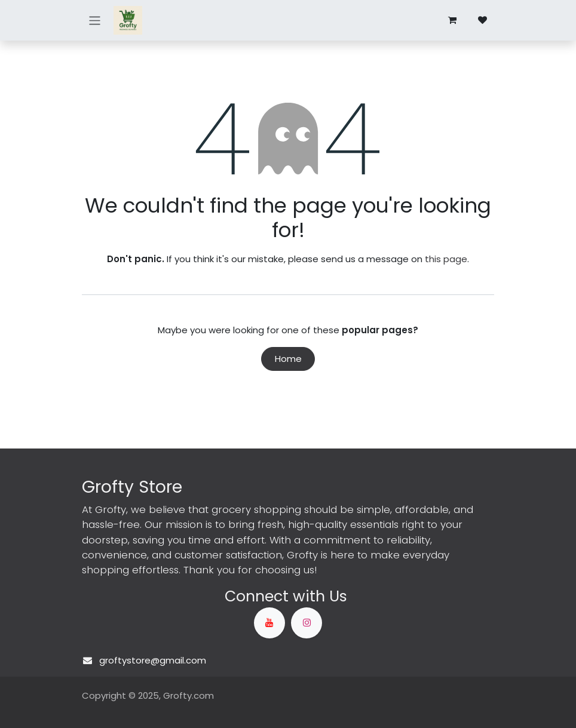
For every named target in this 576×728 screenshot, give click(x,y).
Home (288, 359)
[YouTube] (269, 623)
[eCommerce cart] (452, 20)
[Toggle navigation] (95, 20)
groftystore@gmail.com (153, 660)
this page (446, 259)
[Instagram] (307, 623)
